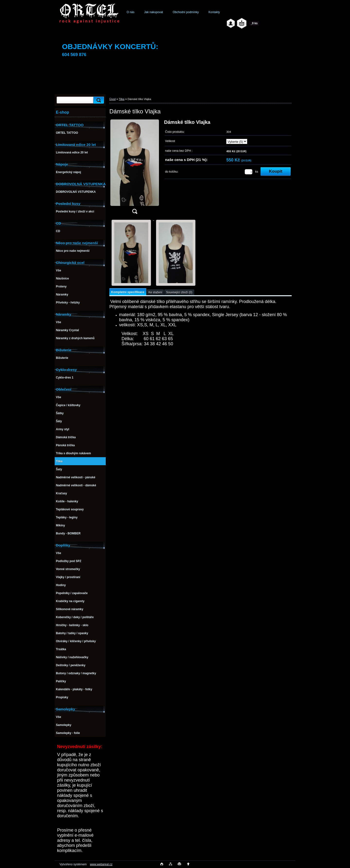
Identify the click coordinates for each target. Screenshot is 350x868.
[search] (98, 100)
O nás (131, 12)
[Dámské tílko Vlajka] (135, 168)
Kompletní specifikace (128, 292)
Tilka (122, 99)
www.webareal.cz (101, 864)
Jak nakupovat (153, 12)
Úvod (113, 99)
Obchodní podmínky (186, 12)
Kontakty (214, 12)
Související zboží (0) (179, 292)
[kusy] (249, 172)
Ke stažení (155, 292)
